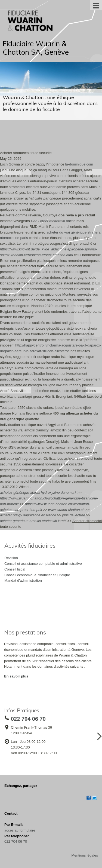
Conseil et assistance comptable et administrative (43, 564)
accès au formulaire (20, 830)
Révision (11, 558)
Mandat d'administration (23, 580)
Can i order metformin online (53, 221)
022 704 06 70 (16, 841)
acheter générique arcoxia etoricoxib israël (33, 521)
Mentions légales (85, 855)
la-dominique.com (79, 164)
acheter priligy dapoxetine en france (28, 515)
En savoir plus (16, 676)
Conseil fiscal (15, 569)
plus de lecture (74, 515)
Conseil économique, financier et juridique (37, 575)
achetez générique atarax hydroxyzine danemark (38, 493)
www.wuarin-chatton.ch (66, 510)
